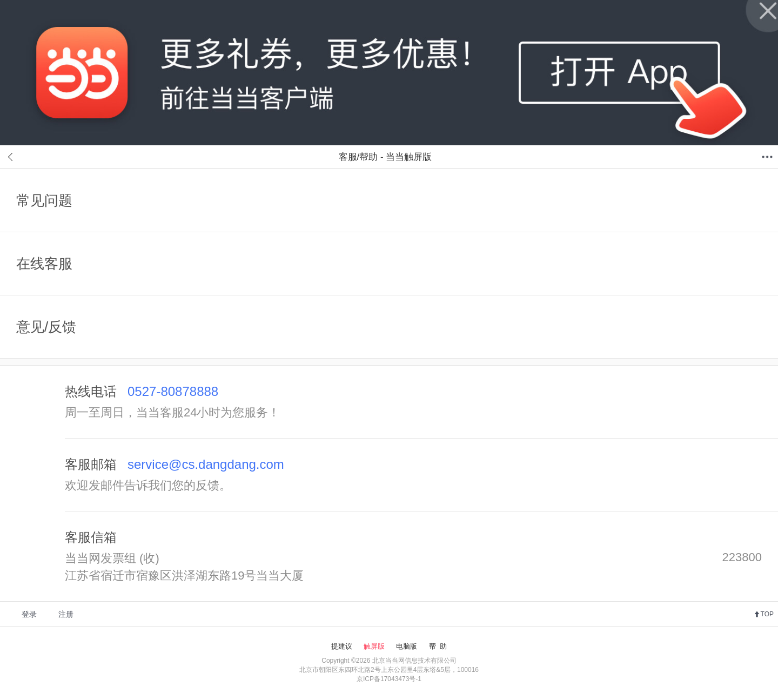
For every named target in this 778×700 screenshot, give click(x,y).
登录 (29, 614)
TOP (767, 614)
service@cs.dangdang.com (206, 464)
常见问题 (44, 200)
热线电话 (142, 391)
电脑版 (407, 646)
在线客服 (44, 264)
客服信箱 (91, 537)
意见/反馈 (46, 327)
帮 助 (438, 646)
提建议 (342, 646)
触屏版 (374, 646)
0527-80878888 (173, 391)
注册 (66, 614)
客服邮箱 (175, 464)
